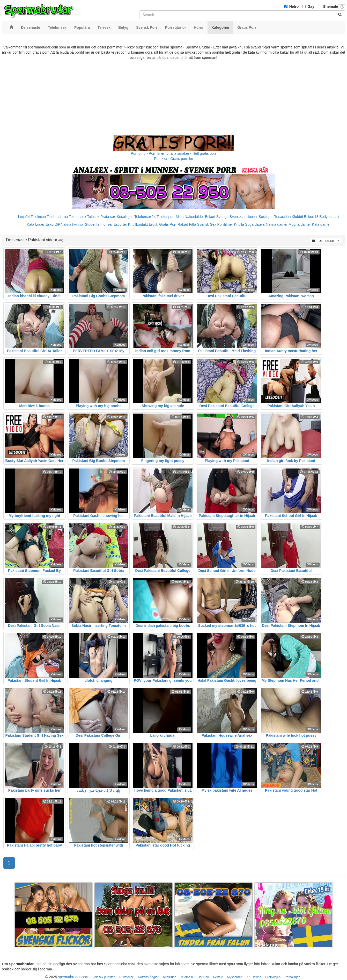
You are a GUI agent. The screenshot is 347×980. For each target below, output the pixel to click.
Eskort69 (53, 224)
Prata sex (108, 217)
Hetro (294, 6)
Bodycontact (329, 217)
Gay (311, 6)
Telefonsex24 (145, 217)
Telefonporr (166, 217)
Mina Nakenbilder (190, 217)
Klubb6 (298, 217)
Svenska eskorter (243, 217)
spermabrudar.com (73, 977)
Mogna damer (300, 224)
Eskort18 (311, 217)
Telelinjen (38, 217)
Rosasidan (282, 217)
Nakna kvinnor (72, 224)
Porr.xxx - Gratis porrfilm (173, 159)
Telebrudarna (57, 217)
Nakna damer (277, 224)
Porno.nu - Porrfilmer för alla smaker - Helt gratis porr (174, 153)
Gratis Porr (168, 224)
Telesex (93, 217)
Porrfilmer (225, 224)
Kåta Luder (36, 224)
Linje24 (24, 217)
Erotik (153, 224)
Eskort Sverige (217, 217)
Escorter (120, 224)
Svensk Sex (207, 224)
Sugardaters (255, 224)
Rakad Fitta (187, 224)
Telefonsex (77, 217)
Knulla (239, 224)
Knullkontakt (138, 224)
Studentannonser (99, 224)
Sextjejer (265, 217)
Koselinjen (125, 217)
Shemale (331, 6)
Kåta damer (321, 224)
